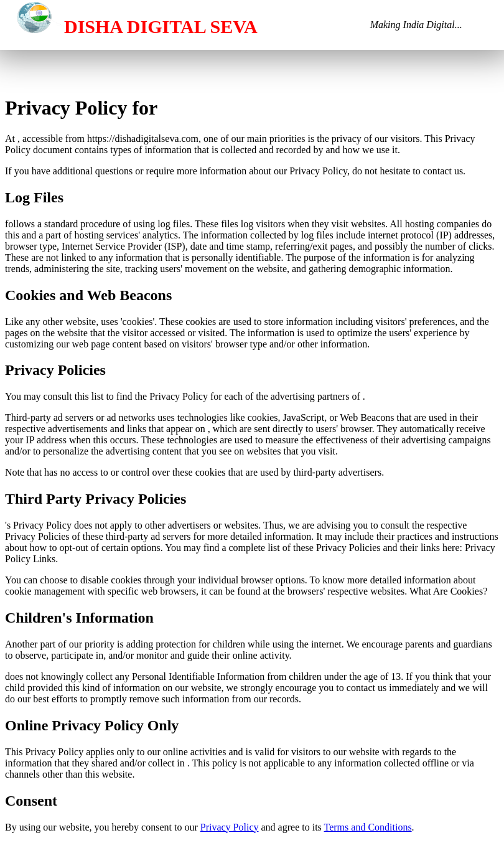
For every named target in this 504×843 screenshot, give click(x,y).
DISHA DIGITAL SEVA (130, 26)
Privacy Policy (230, 827)
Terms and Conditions (368, 827)
